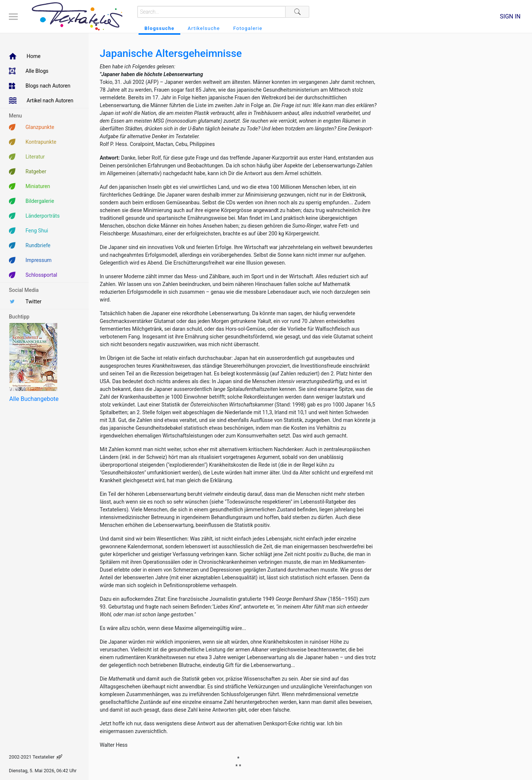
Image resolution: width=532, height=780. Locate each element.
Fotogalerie (248, 28)
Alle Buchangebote (34, 399)
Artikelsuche (204, 28)
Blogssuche (159, 28)
